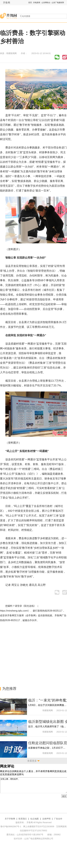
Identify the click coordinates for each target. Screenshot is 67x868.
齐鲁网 (7, 3)
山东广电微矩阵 (58, 3)
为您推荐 (9, 689)
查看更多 (32, 761)
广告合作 (58, 819)
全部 (14, 16)
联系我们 (23, 819)
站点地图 (35, 819)
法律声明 (46, 819)
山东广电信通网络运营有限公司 (39, 839)
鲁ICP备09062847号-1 (11, 826)
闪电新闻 (37, 3)
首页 (30, 3)
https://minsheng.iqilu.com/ (14, 611)
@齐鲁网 (31, 615)
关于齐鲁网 (10, 819)
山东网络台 (46, 3)
